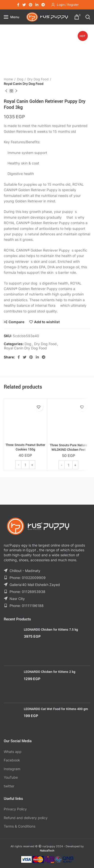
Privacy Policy (15, 809)
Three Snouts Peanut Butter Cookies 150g (25, 447)
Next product (16, 91)
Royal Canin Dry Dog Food (24, 84)
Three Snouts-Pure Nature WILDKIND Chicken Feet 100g (68, 450)
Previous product (6, 91)
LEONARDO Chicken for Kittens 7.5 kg (51, 630)
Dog (20, 79)
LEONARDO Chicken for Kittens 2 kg (50, 672)
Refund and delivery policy (26, 818)
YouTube (11, 777)
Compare (16, 322)
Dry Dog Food (38, 79)
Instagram (12, 769)
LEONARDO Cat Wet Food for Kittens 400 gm (56, 709)
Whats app (13, 752)
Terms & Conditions (20, 826)
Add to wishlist (47, 322)
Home (8, 79)
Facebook (12, 760)
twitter (9, 786)
